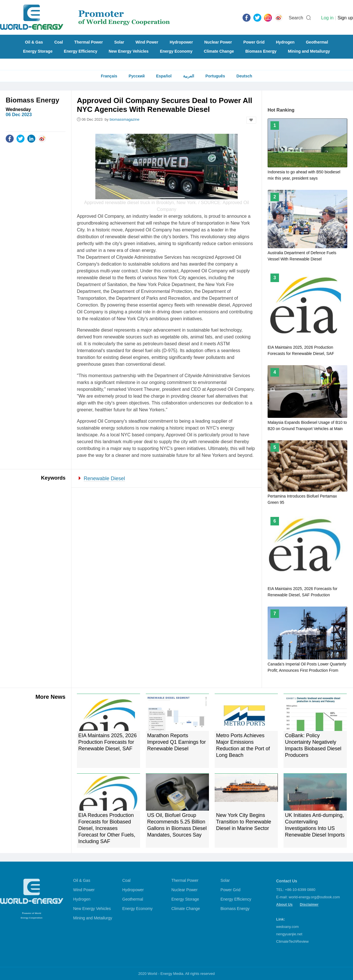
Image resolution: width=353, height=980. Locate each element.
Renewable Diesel (104, 478)
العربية (189, 76)
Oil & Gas (34, 42)
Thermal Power (89, 42)
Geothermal (317, 42)
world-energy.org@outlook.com (314, 897)
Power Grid (254, 42)
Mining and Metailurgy (309, 51)
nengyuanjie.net (289, 934)
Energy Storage (38, 51)
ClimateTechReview (292, 941)
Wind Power (147, 42)
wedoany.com (287, 927)
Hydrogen (285, 42)
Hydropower (181, 42)
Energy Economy (176, 51)
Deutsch (244, 76)
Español (164, 76)
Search (296, 18)
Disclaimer (309, 904)
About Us (284, 904)
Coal (59, 42)
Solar (119, 42)
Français (109, 76)
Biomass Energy (261, 51)
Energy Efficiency (81, 51)
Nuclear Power (218, 42)
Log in (327, 18)
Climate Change (219, 51)
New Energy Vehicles (129, 51)
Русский (137, 76)
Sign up (345, 18)
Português (215, 76)
